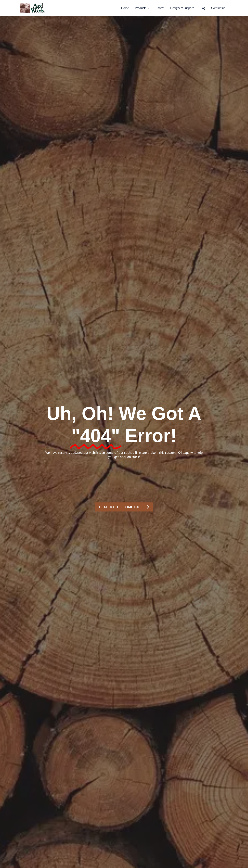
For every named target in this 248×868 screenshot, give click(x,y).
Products (141, 8)
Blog (202, 8)
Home (125, 8)
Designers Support (182, 8)
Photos (160, 8)
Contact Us (218, 8)
